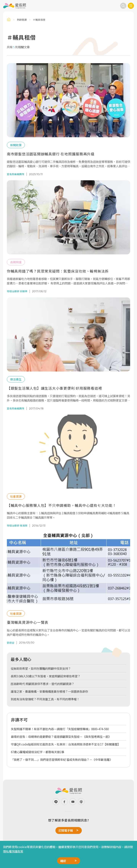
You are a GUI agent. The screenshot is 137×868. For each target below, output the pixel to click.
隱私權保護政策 (13, 851)
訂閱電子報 (66, 830)
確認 (63, 861)
